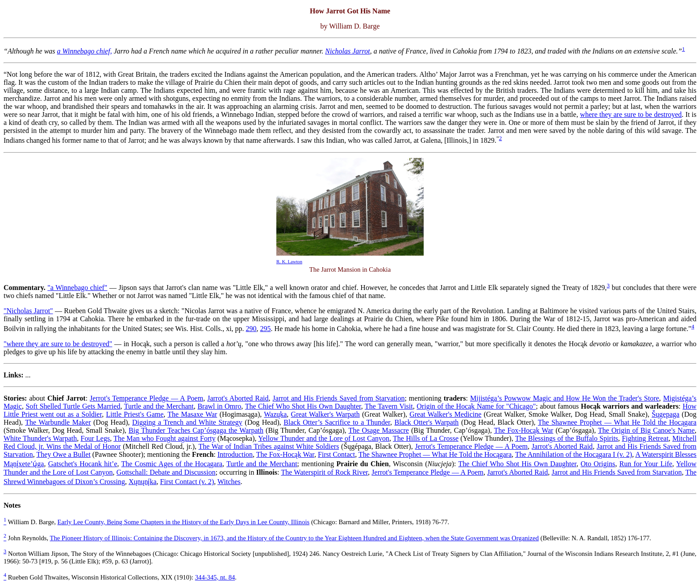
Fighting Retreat (645, 438)
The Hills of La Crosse (426, 438)
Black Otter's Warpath (427, 422)
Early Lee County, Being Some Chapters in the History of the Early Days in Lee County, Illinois (184, 522)
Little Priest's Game (135, 414)
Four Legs (96, 438)
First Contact (336, 454)
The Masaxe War (192, 414)
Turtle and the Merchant (159, 406)
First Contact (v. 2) (187, 482)
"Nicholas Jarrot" (28, 311)
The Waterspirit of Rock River (324, 472)
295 (266, 329)
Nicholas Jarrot (347, 51)
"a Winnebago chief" (77, 288)
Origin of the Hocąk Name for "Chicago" (476, 406)
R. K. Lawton (289, 262)
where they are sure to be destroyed (631, 114)
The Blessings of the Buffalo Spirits (567, 438)
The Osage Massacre (379, 430)
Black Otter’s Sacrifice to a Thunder (337, 422)
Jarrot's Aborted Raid (238, 398)
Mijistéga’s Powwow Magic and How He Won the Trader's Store (565, 398)
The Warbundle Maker (58, 422)
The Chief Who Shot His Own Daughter (303, 406)
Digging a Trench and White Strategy (187, 422)
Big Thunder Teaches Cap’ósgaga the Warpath (196, 430)
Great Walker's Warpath (325, 414)
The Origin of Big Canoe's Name (646, 430)
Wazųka (275, 414)
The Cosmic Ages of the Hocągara (172, 464)
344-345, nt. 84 (215, 577)
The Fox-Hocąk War (523, 430)
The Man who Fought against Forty (165, 438)
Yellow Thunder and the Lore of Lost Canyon (324, 438)
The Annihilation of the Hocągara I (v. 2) (574, 454)
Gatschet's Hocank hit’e (83, 464)
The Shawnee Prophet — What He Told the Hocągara (617, 422)
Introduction (235, 454)
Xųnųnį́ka (143, 482)
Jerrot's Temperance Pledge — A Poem (146, 398)
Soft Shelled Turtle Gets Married (73, 406)
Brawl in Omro (219, 406)
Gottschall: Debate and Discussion (166, 472)
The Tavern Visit (389, 406)
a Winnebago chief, (85, 51)
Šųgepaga (666, 414)
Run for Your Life (646, 464)
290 (251, 329)
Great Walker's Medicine (445, 414)
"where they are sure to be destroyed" (58, 344)
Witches (229, 482)
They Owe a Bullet (64, 454)
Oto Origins (598, 464)
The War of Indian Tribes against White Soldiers (269, 446)
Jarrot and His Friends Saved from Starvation (339, 398)
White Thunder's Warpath (40, 438)
